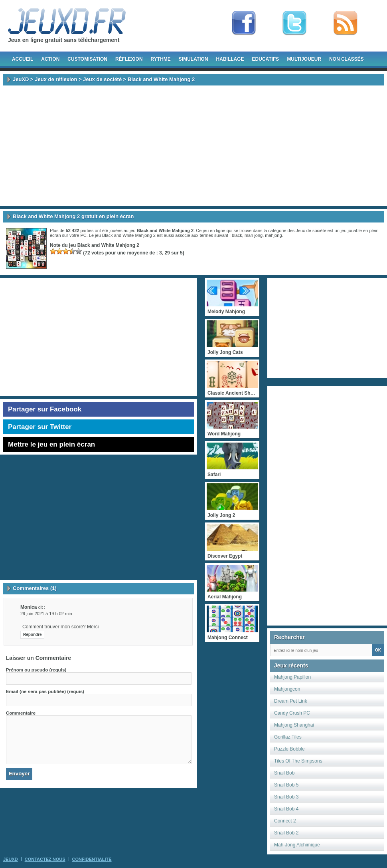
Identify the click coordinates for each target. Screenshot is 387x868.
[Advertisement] (194, 146)
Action (50, 59)
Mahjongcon (287, 689)
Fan (244, 23)
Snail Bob (284, 773)
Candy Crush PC (292, 713)
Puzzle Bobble (289, 749)
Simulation (193, 59)
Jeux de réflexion (56, 79)
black (237, 235)
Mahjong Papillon (292, 677)
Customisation (87, 59)
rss (346, 23)
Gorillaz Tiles (288, 737)
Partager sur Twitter (40, 427)
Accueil (23, 59)
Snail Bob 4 (286, 809)
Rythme (161, 59)
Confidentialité (92, 859)
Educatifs (266, 59)
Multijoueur (304, 59)
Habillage (230, 59)
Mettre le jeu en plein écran (51, 444)
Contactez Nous (45, 859)
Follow (294, 23)
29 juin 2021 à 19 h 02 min (46, 614)
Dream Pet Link (291, 701)
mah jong (254, 235)
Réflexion (129, 59)
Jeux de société (102, 79)
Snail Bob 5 (286, 785)
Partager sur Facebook (45, 409)
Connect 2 (285, 821)
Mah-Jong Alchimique (297, 845)
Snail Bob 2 (286, 833)
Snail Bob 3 (286, 797)
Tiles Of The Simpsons (298, 761)
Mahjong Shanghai (294, 725)
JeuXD (21, 79)
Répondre (33, 635)
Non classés (347, 59)
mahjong (273, 235)
